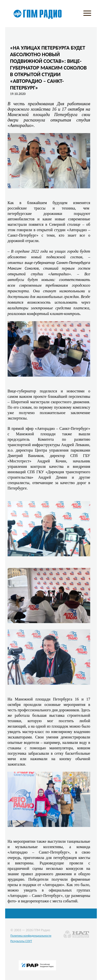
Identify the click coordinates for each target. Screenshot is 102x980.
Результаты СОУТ (21, 941)
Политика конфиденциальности (31, 936)
